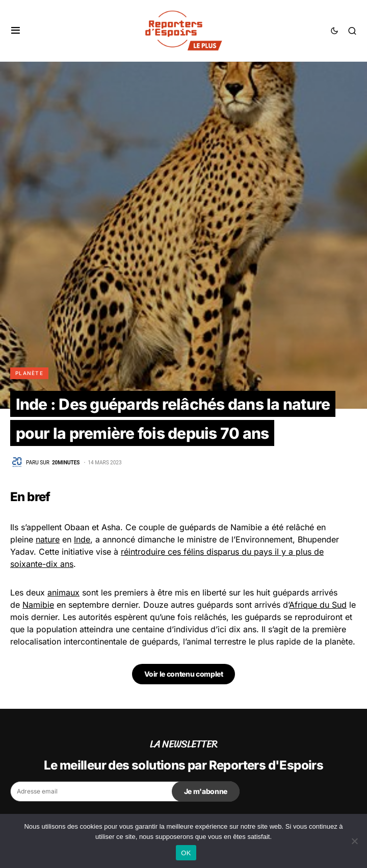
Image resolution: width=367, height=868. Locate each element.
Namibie (38, 605)
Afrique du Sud (318, 605)
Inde (82, 539)
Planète (29, 373)
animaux (63, 592)
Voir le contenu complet (184, 674)
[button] (16, 31)
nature (48, 539)
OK (186, 853)
